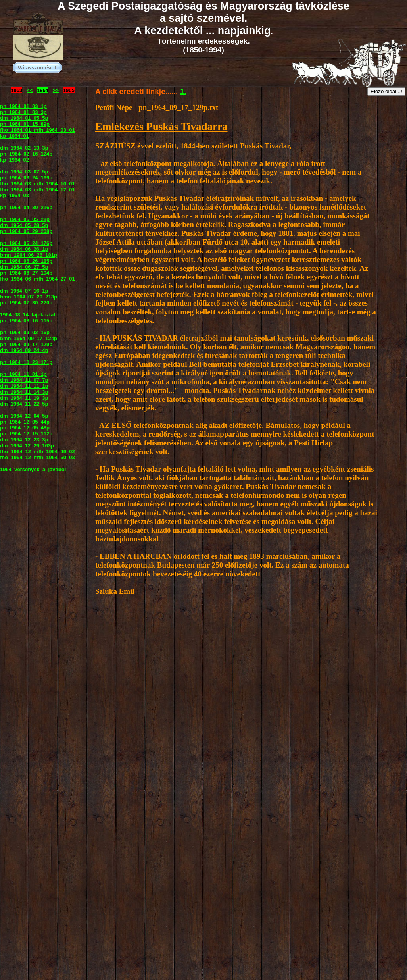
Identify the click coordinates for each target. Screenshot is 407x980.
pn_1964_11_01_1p (23, 374)
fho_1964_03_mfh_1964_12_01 (37, 190)
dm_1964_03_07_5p (24, 172)
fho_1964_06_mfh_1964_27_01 (37, 279)
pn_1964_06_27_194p (26, 273)
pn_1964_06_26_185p (26, 261)
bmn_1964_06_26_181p (29, 255)
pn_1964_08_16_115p (26, 321)
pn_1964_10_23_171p (26, 362)
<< (30, 90)
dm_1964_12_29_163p (27, 446)
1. (183, 91)
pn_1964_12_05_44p (25, 422)
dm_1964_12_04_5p (24, 416)
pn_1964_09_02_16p (25, 332)
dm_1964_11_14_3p (24, 392)
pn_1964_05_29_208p (26, 231)
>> (56, 90)
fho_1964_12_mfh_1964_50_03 (37, 457)
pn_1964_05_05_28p (25, 219)
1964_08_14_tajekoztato (29, 315)
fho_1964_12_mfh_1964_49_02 (37, 451)
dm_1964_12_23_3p (24, 440)
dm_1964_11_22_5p (24, 404)
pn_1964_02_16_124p (26, 154)
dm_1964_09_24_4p (24, 350)
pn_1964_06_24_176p (26, 243)
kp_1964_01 (14, 136)
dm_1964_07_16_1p (24, 291)
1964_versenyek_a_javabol (33, 469)
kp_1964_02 (14, 160)
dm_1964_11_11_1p (24, 386)
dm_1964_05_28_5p (24, 225)
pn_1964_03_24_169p (26, 178)
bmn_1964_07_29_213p (29, 297)
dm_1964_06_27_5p (24, 267)
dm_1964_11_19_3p (24, 398)
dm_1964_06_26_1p (24, 249)
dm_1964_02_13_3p (24, 148)
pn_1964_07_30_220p (26, 303)
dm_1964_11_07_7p (24, 380)
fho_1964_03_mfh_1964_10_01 (37, 184)
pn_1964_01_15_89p (25, 124)
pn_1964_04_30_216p (26, 207)
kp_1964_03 (14, 195)
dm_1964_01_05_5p (24, 118)
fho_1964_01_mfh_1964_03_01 (37, 130)
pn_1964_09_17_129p (26, 344)
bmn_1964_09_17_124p (29, 338)
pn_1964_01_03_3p (23, 112)
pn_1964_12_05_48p (25, 428)
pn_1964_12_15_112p (26, 434)
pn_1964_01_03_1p (23, 106)
